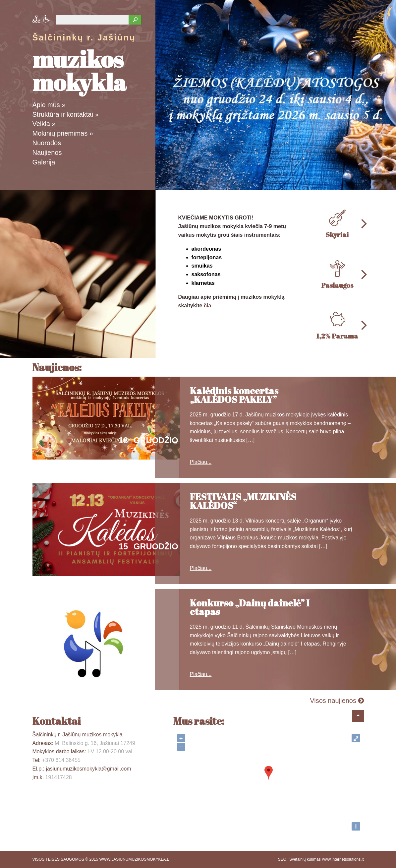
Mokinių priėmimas (63, 133)
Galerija (44, 162)
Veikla (44, 124)
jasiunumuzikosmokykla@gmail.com (88, 769)
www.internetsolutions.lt (343, 859)
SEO (282, 859)
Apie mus (49, 105)
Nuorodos (47, 143)
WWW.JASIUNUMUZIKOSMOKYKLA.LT (135, 859)
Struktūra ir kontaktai (66, 114)
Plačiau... (201, 462)
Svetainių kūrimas (305, 859)
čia (207, 306)
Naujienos (47, 153)
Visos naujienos (337, 701)
